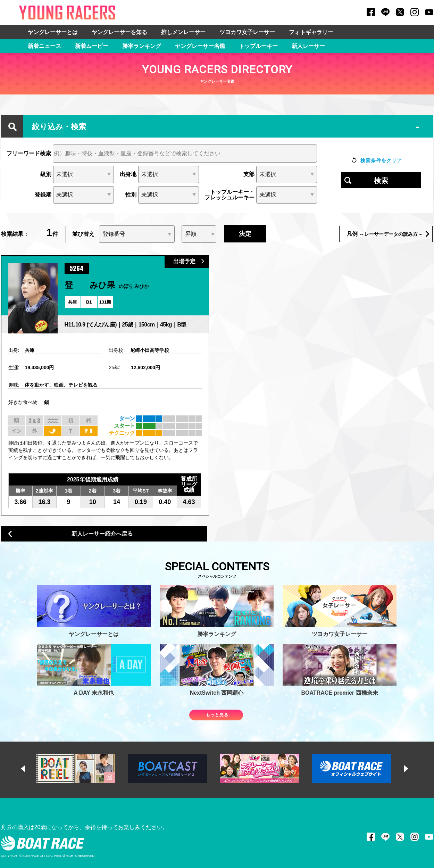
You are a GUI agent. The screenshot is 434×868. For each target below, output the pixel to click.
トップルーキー (258, 46)
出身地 (128, 174)
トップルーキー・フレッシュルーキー (229, 195)
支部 (249, 174)
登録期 (43, 195)
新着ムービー (92, 46)
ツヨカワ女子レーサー (247, 32)
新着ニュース (44, 46)
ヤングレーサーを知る (119, 32)
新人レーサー (308, 46)
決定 (245, 234)
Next (413, 769)
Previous (30, 769)
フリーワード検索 (29, 154)
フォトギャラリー (311, 32)
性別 (131, 195)
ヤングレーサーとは (53, 32)
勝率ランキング (142, 46)
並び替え (83, 234)
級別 (46, 174)
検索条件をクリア (381, 160)
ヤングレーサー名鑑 (200, 46)
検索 (381, 181)
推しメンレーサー (183, 32)
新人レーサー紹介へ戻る (70, 534)
